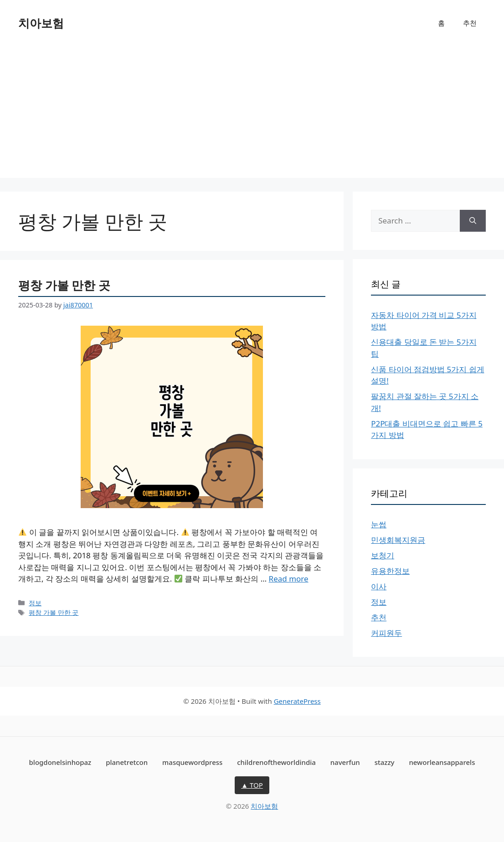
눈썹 (379, 524)
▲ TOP (252, 785)
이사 (379, 586)
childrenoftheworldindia (276, 762)
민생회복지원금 (398, 540)
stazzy (385, 762)
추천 (470, 23)
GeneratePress (297, 701)
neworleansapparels (442, 762)
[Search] (473, 221)
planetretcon (127, 762)
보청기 (383, 555)
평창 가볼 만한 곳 (64, 285)
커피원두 (386, 633)
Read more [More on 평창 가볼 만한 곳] (289, 579)
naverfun (345, 762)
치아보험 (41, 23)
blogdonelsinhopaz (60, 762)
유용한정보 (390, 571)
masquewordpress (192, 762)
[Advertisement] (252, 114)
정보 (35, 603)
